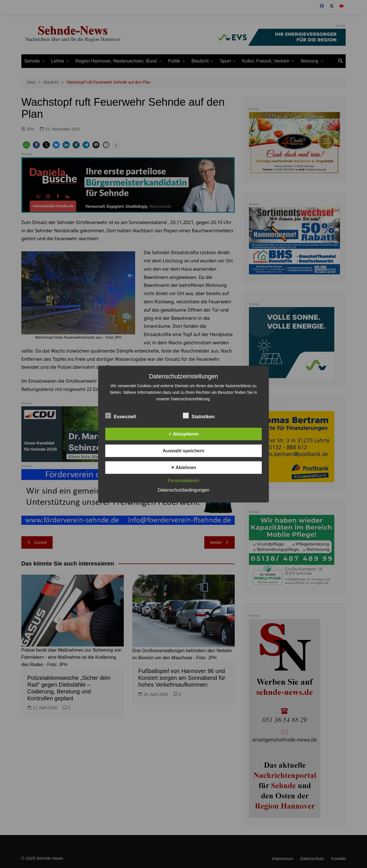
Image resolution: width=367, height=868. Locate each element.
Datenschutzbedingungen (183, 490)
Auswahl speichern (183, 450)
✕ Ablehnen (183, 467)
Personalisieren (183, 480)
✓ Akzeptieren (183, 434)
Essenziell (120, 415)
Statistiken (199, 415)
